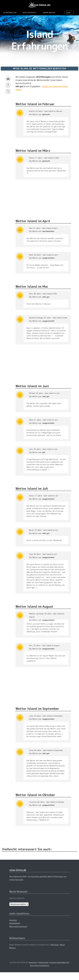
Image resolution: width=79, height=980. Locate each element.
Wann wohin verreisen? (18, 926)
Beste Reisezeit (30, 13)
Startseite (13, 920)
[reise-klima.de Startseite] (40, 4)
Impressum (33, 962)
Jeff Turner (54, 945)
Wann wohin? (49, 13)
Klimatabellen (10, 13)
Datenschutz (43, 962)
